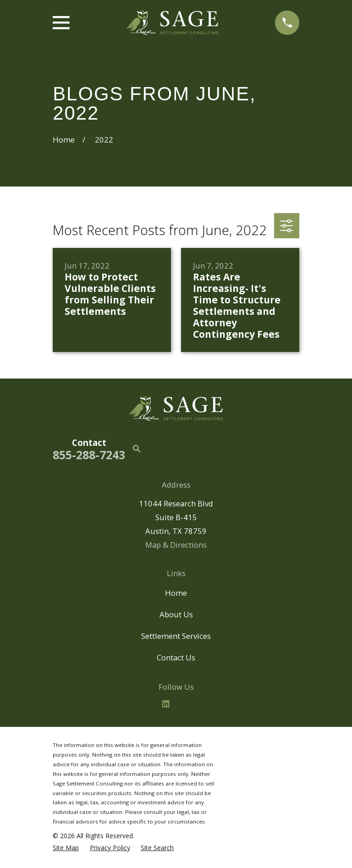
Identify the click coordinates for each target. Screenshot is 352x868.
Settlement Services (176, 636)
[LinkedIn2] (166, 704)
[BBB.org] (186, 704)
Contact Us (176, 657)
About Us (176, 614)
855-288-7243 (89, 455)
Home (176, 593)
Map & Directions (176, 545)
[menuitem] (66, 848)
